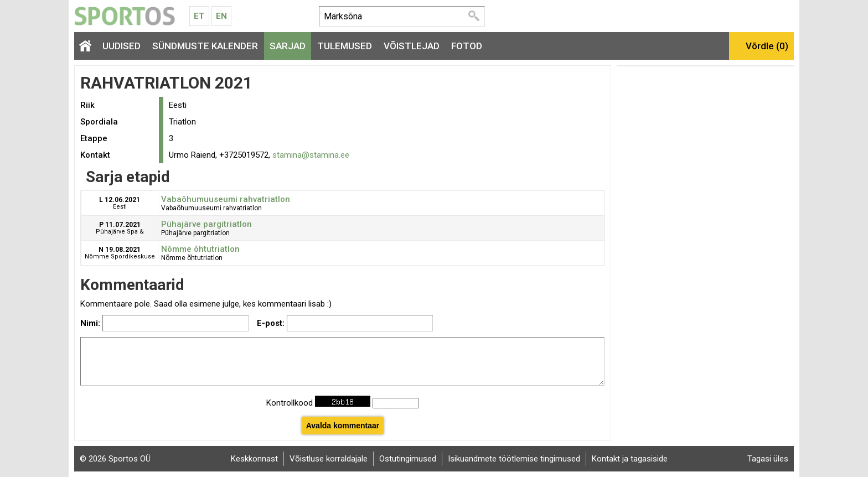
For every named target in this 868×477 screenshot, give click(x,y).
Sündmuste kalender (205, 46)
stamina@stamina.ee (311, 155)
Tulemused (345, 46)
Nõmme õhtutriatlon (200, 249)
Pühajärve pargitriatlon (206, 224)
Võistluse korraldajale (329, 459)
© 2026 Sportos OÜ (115, 459)
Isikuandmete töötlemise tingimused (514, 459)
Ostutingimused (408, 459)
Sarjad (288, 46)
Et (199, 16)
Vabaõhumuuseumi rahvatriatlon (226, 199)
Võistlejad (412, 46)
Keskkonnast (254, 459)
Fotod (467, 46)
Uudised (122, 46)
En (221, 16)
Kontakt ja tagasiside (630, 459)
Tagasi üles (768, 459)
